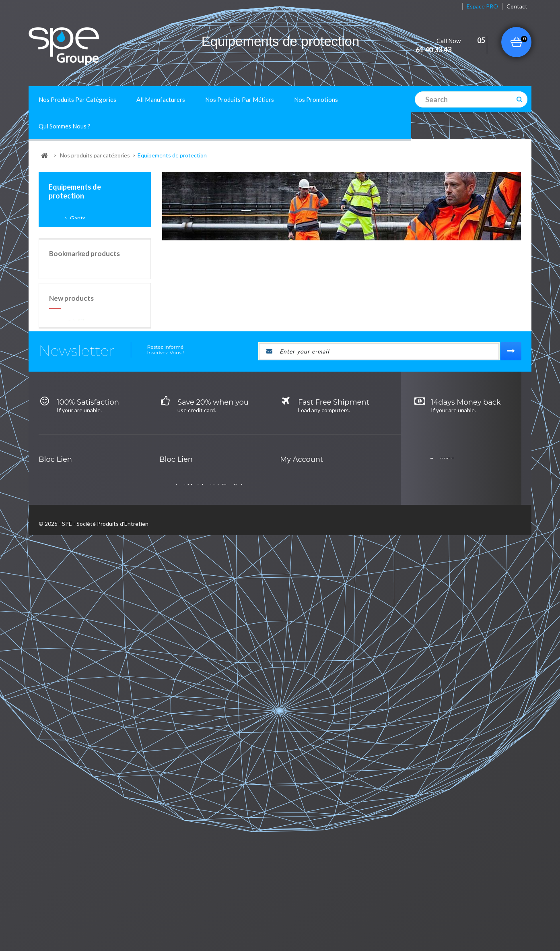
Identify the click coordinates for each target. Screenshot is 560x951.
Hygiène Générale (77, 826)
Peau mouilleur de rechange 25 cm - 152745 (117, 563)
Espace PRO (482, 6)
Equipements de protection (89, 810)
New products (71, 425)
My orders (309, 778)
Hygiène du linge (76, 875)
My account (302, 752)
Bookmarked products (84, 367)
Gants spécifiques (114, 250)
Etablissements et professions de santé (225, 842)
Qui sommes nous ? (65, 126)
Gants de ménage (114, 261)
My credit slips (314, 794)
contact (517, 6)
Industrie (187, 826)
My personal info (317, 826)
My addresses (314, 810)
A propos (133, 917)
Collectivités (191, 810)
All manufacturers (161, 99)
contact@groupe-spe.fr (464, 795)
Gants (77, 218)
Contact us (98, 917)
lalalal (61, 794)
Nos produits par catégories (77, 99)
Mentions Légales (176, 917)
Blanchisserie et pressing (207, 859)
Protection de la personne (102, 284)
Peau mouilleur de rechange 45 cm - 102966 (117, 515)
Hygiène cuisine (75, 778)
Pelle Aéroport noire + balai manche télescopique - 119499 (116, 468)
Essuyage (67, 859)
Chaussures (84, 272)
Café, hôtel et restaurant (207, 794)
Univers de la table (78, 842)
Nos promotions (316, 99)
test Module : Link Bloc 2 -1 (209, 778)
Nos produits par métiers (240, 99)
